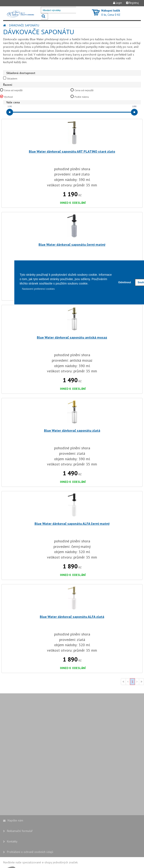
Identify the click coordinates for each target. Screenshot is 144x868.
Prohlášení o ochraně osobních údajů (28, 852)
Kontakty (10, 841)
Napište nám (13, 820)
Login (117, 3)
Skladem (12, 79)
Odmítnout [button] (125, 282)
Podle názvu (82, 97)
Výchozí (9, 97)
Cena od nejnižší (13, 90)
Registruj (132, 3)
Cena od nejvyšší (84, 90)
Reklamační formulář (18, 831)
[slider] (10, 112)
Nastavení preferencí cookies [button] (38, 289)
